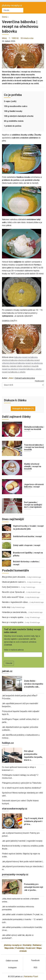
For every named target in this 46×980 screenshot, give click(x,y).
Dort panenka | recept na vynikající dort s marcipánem (33, 505)
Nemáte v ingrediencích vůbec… (16, 602)
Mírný (4, 38)
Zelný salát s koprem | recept (27, 545)
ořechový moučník (31, 366)
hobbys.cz (8, 743)
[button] (23, 56)
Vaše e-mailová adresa (14, 650)
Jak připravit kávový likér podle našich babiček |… (23, 862)
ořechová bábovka (10, 360)
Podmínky (20, 948)
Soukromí (30, 948)
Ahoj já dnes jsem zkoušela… (14, 577)
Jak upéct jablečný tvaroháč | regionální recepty (22, 841)
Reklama (37, 945)
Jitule (11, 378)
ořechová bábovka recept (29, 360)
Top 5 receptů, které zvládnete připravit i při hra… (34, 821)
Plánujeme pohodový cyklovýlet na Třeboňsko (22, 783)
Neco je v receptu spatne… (13, 617)
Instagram (12, 968)
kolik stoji (6, 607)
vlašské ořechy (16, 366)
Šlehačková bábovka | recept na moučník (34, 428)
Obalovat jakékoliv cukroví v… (14, 582)
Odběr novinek (12, 961)
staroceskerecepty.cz (15, 809)
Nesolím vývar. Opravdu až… (14, 592)
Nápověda (9, 948)
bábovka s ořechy (34, 369)
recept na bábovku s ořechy (14, 372)
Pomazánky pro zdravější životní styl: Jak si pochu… (34, 887)
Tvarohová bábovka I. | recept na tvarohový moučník (34, 447)
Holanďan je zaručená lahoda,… (15, 612)
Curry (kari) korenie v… (11, 587)
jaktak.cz (7, 671)
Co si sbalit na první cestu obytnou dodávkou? (22, 788)
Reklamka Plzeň (31, 976)
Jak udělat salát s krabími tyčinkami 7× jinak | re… (23, 914)
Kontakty (27, 945)
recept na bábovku (30, 357)
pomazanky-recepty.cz (15, 874)
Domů (5, 17)
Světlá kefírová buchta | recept (27, 536)
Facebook (35, 960)
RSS (35, 968)
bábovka (18, 357)
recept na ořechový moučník (14, 369)
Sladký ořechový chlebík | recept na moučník (33, 466)
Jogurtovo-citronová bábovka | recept (34, 486)
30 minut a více (27, 38)
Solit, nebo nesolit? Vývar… (13, 597)
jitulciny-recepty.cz (12, 5)
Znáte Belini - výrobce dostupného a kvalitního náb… (34, 684)
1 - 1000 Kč (14, 38)
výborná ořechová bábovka (13, 363)
